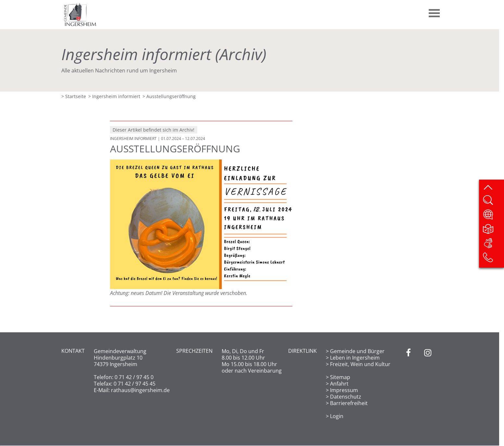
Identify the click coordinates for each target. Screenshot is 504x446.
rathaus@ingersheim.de (140, 390)
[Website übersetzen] (493, 217)
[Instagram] (428, 384)
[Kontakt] (493, 260)
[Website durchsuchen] (493, 202)
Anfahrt (339, 384)
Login (337, 416)
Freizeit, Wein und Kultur (360, 364)
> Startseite (74, 96)
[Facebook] (408, 384)
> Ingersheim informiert (114, 96)
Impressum (344, 390)
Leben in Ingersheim (355, 358)
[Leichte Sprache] (493, 231)
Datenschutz (346, 397)
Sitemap (340, 377)
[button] (435, 11)
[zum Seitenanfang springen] (493, 188)
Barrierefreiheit (349, 403)
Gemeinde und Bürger (357, 351)
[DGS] (493, 245)
